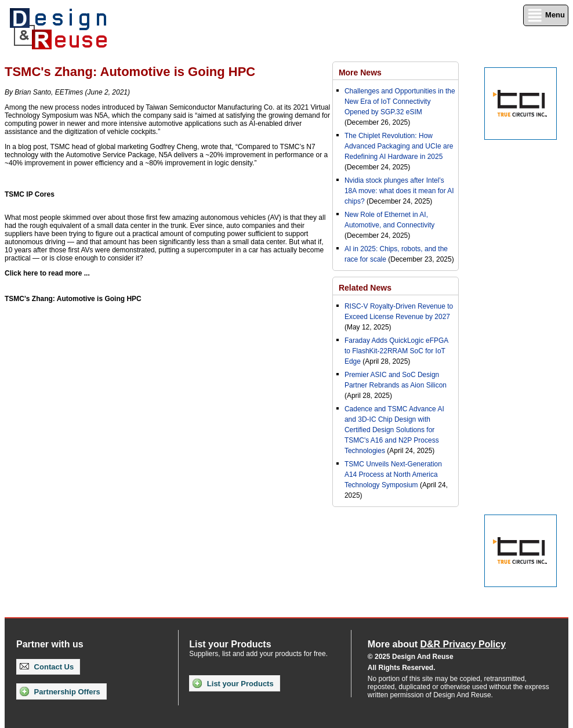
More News (360, 73)
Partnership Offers (60, 691)
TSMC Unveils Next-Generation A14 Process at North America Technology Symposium (393, 475)
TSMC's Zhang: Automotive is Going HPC (73, 299)
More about (437, 644)
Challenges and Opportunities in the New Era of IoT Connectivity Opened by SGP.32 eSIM (400, 102)
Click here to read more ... (47, 273)
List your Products (233, 683)
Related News (365, 288)
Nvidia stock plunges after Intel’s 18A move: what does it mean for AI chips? (399, 191)
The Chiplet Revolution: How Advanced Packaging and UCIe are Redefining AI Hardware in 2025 (399, 146)
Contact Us (47, 667)
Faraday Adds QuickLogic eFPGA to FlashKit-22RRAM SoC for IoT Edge (396, 351)
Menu (546, 15)
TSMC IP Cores (30, 194)
